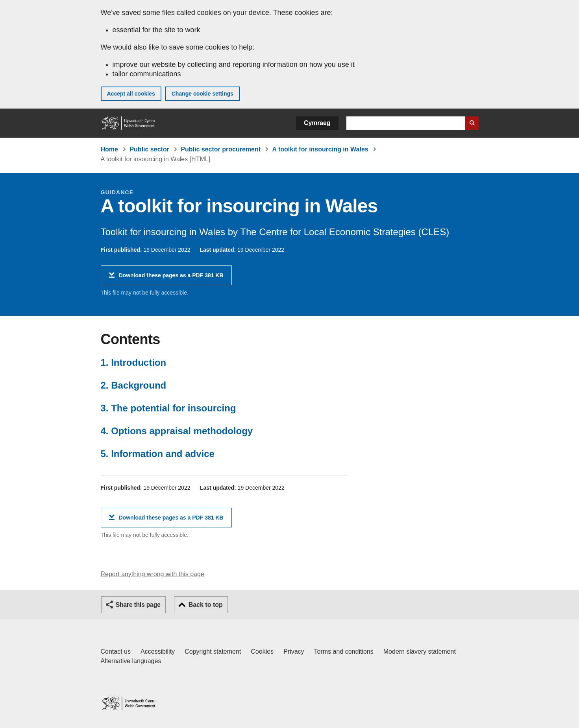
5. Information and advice (158, 454)
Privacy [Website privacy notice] (294, 652)
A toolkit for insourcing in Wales (320, 149)
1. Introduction (134, 362)
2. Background (134, 385)
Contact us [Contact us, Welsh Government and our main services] (116, 652)
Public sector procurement (221, 149)
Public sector (149, 149)
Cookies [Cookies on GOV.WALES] (262, 652)
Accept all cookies (131, 94)
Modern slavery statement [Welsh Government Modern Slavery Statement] (420, 652)
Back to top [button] (206, 605)
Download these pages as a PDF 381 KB (171, 278)
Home (109, 149)
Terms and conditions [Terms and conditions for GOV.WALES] (344, 652)
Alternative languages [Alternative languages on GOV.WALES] (131, 661)
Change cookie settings (203, 94)
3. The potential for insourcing (168, 408)
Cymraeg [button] (317, 123)
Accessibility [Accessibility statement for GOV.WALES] (158, 652)
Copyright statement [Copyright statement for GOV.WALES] (213, 652)
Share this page (138, 605)
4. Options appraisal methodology (177, 431)
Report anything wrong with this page (153, 574)
